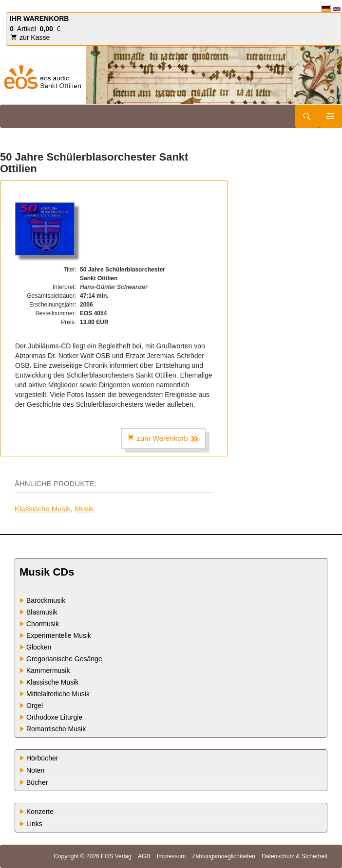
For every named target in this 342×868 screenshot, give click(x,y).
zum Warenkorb (163, 438)
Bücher (37, 782)
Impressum (171, 856)
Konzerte (40, 812)
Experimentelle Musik (59, 635)
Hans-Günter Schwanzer (114, 287)
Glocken (39, 647)
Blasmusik (42, 612)
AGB (144, 856)
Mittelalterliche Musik (58, 694)
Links (34, 824)
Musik (84, 509)
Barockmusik (46, 600)
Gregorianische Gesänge (64, 659)
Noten (35, 770)
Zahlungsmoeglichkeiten (223, 856)
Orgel (35, 705)
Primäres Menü (330, 116)
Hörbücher (42, 758)
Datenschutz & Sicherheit (294, 856)
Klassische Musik (43, 509)
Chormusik (43, 624)
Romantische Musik (56, 729)
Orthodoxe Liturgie (54, 717)
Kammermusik (48, 670)
